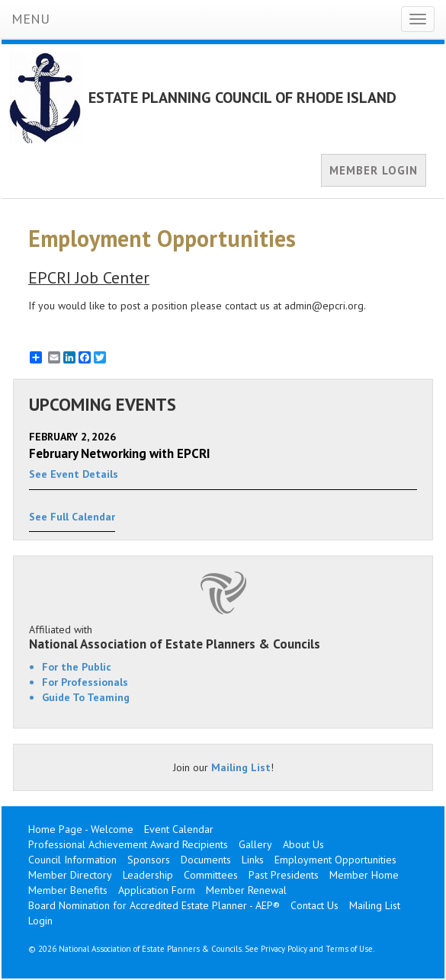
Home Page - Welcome (81, 829)
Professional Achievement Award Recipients (128, 844)
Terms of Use (349, 949)
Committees (211, 875)
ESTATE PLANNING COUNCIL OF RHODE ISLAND (242, 98)
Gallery (255, 844)
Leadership (148, 875)
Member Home (364, 875)
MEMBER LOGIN (374, 170)
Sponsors (149, 860)
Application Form (157, 890)
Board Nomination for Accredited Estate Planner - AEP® (154, 905)
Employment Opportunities (335, 860)
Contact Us (314, 905)
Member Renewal (246, 890)
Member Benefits (68, 890)
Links (253, 860)
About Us (303, 844)
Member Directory (70, 875)
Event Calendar (179, 829)
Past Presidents (284, 875)
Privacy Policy (284, 949)
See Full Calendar (72, 517)
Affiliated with (223, 637)
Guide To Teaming (86, 697)
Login (40, 921)
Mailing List (241, 767)
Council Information (72, 860)
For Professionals (85, 682)
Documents (206, 860)
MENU (30, 19)
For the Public (77, 667)
